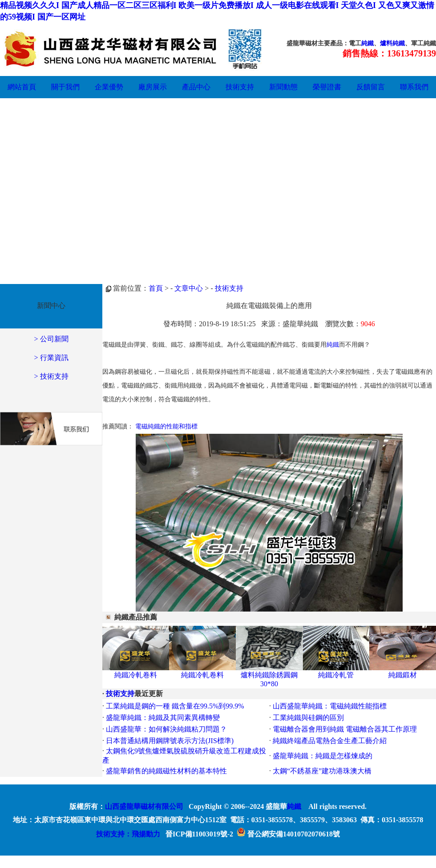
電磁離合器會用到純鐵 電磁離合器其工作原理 (345, 729)
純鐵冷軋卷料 (136, 675)
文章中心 (189, 288)
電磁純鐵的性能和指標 (166, 426)
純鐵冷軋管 (336, 675)
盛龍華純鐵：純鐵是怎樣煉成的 (323, 756)
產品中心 (196, 87)
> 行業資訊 (51, 358)
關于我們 (65, 87)
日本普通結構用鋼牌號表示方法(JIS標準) (170, 741)
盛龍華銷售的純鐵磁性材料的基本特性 (166, 771)
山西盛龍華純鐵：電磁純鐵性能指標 (330, 706)
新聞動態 (283, 87)
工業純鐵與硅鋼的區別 (308, 718)
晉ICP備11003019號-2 (199, 834)
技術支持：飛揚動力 (128, 834)
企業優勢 (109, 87)
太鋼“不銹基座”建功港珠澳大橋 (322, 771)
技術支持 (240, 87)
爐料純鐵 (392, 43)
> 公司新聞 (51, 339)
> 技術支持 (51, 376)
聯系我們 (414, 87)
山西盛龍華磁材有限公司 (144, 806)
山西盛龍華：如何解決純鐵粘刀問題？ (166, 729)
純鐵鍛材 (403, 675)
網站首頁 (22, 87)
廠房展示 (153, 87)
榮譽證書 (327, 87)
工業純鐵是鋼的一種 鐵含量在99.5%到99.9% (175, 706)
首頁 (156, 288)
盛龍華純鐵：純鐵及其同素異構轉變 (163, 718)
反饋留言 (371, 87)
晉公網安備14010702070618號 (288, 834)
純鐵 (367, 43)
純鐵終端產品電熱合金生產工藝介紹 (330, 741)
